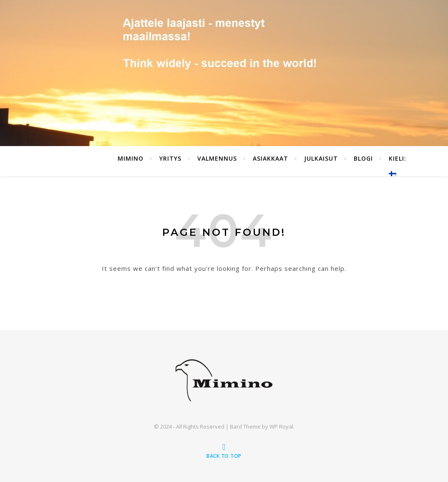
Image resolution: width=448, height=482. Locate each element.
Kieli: (399, 165)
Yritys (170, 158)
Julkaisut (321, 158)
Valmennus (217, 158)
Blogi (363, 158)
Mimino (131, 158)
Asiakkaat (271, 158)
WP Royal (281, 426)
